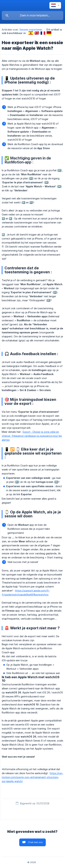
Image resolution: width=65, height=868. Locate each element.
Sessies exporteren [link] (31, 30)
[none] (55, 5)
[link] (31, 33)
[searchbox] (32, 16)
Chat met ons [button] (35, 842)
